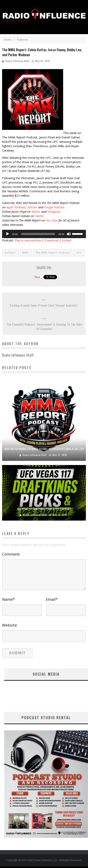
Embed (67, 240)
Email (52, 599)
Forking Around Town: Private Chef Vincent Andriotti (44, 305)
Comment (11, 554)
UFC (79, 253)
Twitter (36, 212)
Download (52, 240)
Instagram (54, 212)
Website (10, 625)
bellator (10, 253)
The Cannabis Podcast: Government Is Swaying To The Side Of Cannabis (44, 326)
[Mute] (69, 234)
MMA (26, 253)
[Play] (8, 234)
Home (8, 40)
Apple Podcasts (16, 207)
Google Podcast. (55, 207)
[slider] (38, 234)
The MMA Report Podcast (53, 253)
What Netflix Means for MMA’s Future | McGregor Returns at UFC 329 (44, 449)
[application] (44, 234)
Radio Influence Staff (17, 61)
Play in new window (28, 240)
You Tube (52, 220)
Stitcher (32, 207)
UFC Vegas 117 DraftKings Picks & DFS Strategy (44, 509)
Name (8, 599)
